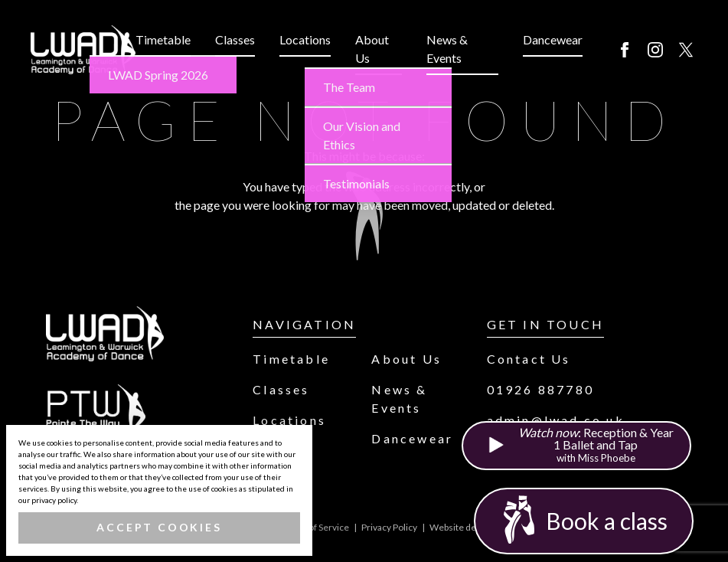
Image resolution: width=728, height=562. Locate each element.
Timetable (163, 39)
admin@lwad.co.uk (556, 420)
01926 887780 (540, 389)
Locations (305, 39)
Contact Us (529, 359)
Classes (235, 39)
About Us (372, 49)
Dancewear (553, 39)
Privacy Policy (389, 527)
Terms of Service (315, 527)
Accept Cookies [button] (159, 527)
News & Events (447, 49)
